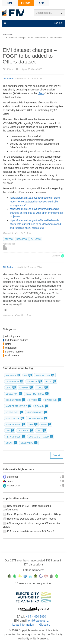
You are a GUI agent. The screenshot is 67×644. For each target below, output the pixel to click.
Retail (8, 344)
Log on (58, 23)
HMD (41, 431)
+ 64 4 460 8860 (36, 617)
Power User (13, 486)
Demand (41, 406)
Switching (53, 400)
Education (13, 394)
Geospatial (29, 443)
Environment (12, 355)
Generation (14, 382)
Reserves (25, 431)
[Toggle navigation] (5, 23)
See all (57, 455)
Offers (9, 239)
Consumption (15, 400)
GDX (33, 425)
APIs (41, 3)
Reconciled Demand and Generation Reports (32, 519)
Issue (50, 382)
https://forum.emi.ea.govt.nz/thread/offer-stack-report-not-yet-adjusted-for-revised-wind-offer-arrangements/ (35, 201)
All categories (12, 336)
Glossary (45, 625)
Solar (11, 443)
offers (41, 93)
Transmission (37, 418)
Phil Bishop (8, 79)
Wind (46, 425)
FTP (9, 431)
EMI (10, 3)
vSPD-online (14, 418)
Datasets (22, 239)
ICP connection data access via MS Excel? (31, 531)
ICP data (26, 388)
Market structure (18, 406)
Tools (42, 388)
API (28, 375)
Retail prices (15, 437)
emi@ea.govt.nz (38, 621)
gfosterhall (13, 477)
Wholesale (11, 348)
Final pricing (45, 375)
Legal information (23, 625)
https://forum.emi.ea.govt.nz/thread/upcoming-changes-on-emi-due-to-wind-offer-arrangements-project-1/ (37, 213)
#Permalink (8, 233)
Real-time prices (37, 394)
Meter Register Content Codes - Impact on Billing (34, 514)
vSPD (10, 388)
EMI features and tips (17, 340)
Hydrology (14, 412)
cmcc (10, 481)
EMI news (36, 239)
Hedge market (36, 412)
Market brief (15, 425)
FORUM (26, 3)
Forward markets (14, 352)
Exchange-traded (41, 437)
